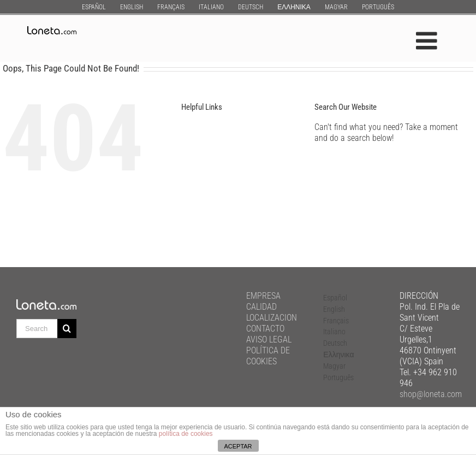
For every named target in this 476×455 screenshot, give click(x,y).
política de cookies (186, 434)
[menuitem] (94, 7)
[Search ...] (37, 329)
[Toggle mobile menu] (428, 41)
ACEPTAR (238, 446)
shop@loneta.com (431, 394)
